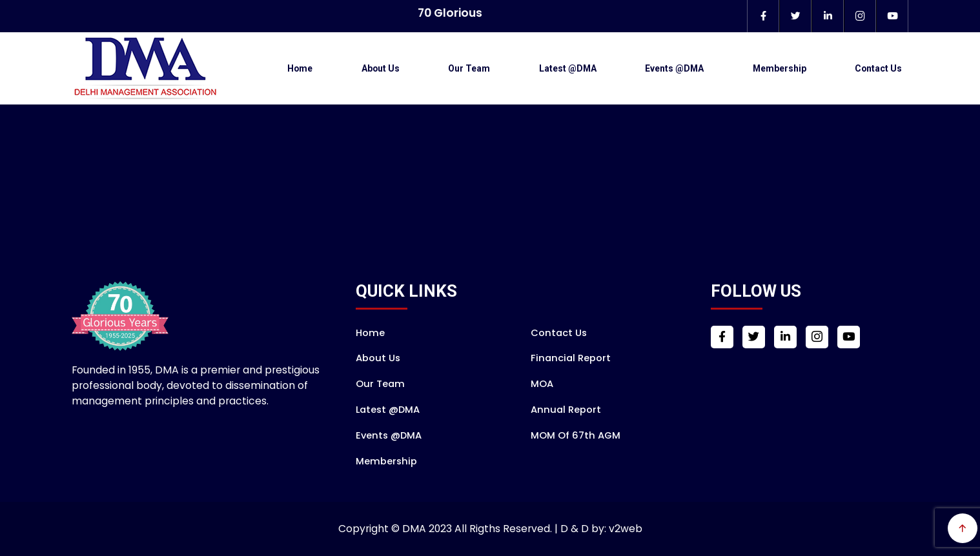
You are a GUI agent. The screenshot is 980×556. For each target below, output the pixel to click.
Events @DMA (674, 68)
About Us (381, 68)
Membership (780, 68)
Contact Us (878, 68)
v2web (626, 529)
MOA (542, 384)
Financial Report (571, 358)
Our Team (469, 68)
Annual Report (566, 410)
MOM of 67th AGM (576, 435)
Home (300, 68)
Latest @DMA (568, 68)
